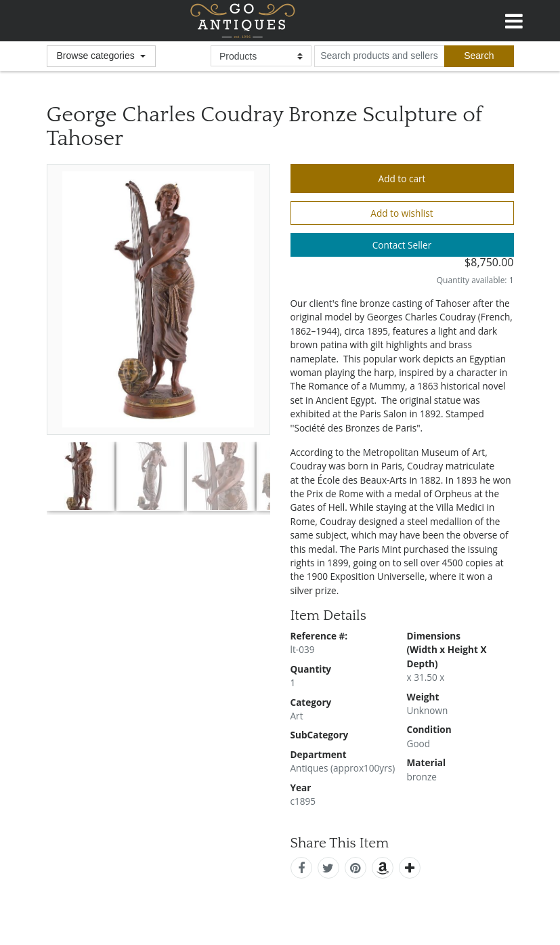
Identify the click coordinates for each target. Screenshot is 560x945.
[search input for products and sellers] (379, 56)
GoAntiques (243, 21)
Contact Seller (402, 245)
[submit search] (479, 56)
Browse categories (97, 56)
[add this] (410, 868)
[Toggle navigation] (514, 19)
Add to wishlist (402, 213)
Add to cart (402, 178)
